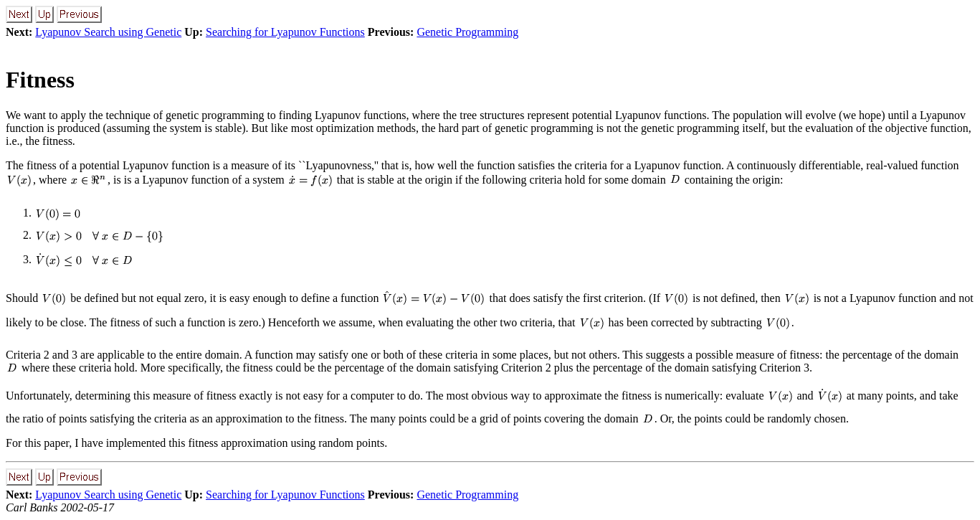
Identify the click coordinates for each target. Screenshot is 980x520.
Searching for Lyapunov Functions (285, 32)
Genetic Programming (467, 32)
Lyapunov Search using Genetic (108, 32)
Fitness (40, 80)
